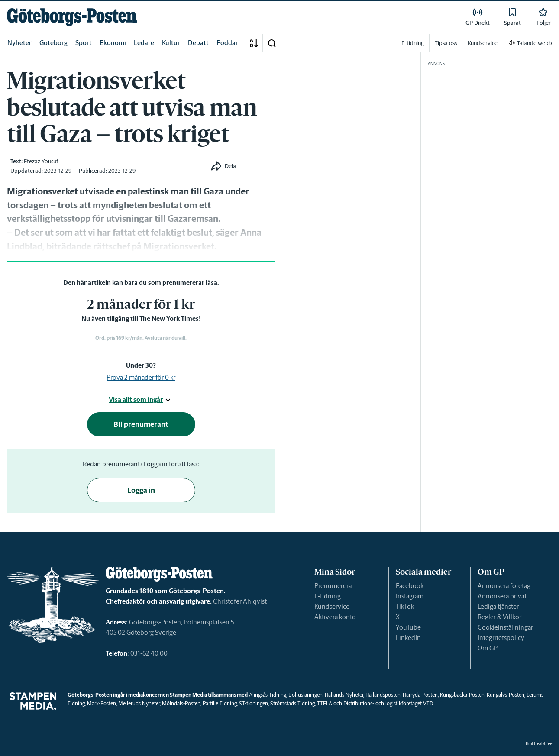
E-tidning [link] (413, 43)
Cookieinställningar (505, 627)
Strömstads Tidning (292, 703)
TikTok (405, 606)
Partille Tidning (220, 703)
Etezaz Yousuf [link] (41, 161)
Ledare (144, 43)
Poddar (227, 43)
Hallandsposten (383, 695)
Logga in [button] (141, 490)
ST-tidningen (254, 703)
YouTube (408, 627)
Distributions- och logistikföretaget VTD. (389, 703)
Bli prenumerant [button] (141, 424)
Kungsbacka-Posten (462, 695)
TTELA (325, 703)
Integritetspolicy (501, 638)
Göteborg (53, 43)
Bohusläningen (305, 695)
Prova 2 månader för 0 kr (141, 377)
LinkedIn (408, 638)
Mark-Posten (102, 703)
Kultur (171, 43)
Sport (84, 43)
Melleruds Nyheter (139, 703)
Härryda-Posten (420, 695)
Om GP (488, 648)
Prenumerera (333, 586)
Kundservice (332, 606)
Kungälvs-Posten (506, 695)
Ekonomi (113, 43)
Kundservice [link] (483, 43)
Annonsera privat (502, 596)
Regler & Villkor (499, 617)
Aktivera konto (335, 617)
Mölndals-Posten (181, 703)
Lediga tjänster (498, 606)
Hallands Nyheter (344, 695)
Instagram (410, 596)
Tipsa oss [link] (446, 43)
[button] (271, 43)
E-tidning (328, 596)
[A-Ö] (254, 43)
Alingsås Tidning (268, 695)
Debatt (198, 43)
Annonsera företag (504, 586)
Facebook (410, 586)
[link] (72, 17)
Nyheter (19, 43)
